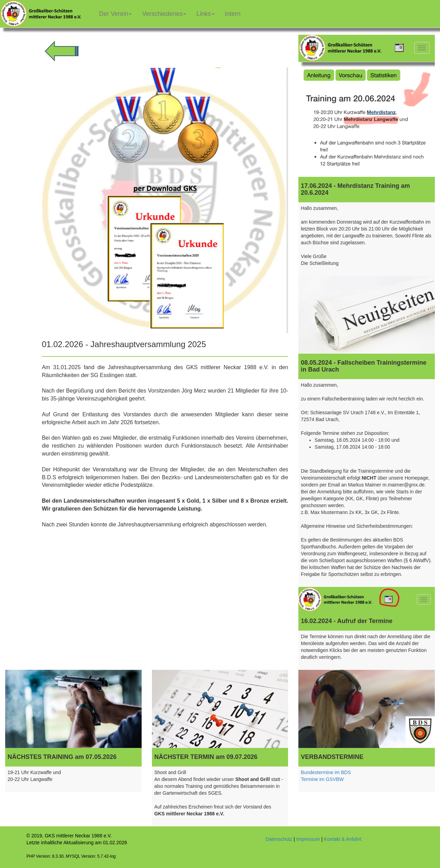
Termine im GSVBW (322, 779)
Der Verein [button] (115, 14)
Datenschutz (279, 839)
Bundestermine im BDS (326, 772)
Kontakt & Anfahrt (343, 839)
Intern (235, 11)
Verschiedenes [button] (164, 14)
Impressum (308, 839)
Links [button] (205, 14)
